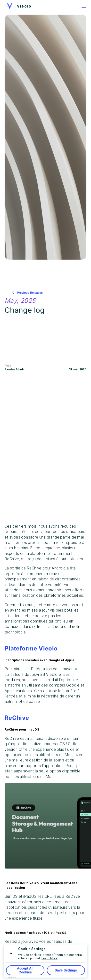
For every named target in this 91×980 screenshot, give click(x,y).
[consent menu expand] (11, 953)
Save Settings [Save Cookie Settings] (66, 970)
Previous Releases (28, 293)
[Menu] (84, 6)
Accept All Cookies (25, 970)
